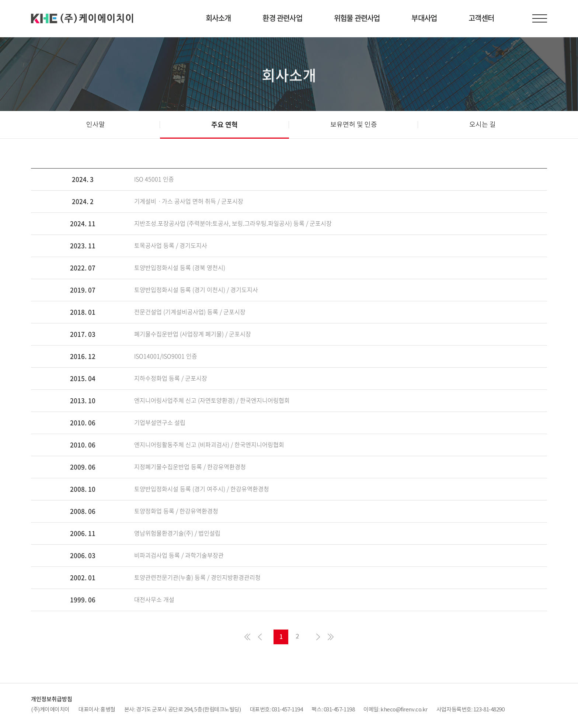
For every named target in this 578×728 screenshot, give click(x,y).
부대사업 (424, 18)
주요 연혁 (224, 124)
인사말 (96, 124)
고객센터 (481, 18)
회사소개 (218, 18)
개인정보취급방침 (52, 699)
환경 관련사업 (282, 18)
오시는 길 (483, 124)
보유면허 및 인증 (354, 124)
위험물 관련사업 (357, 18)
